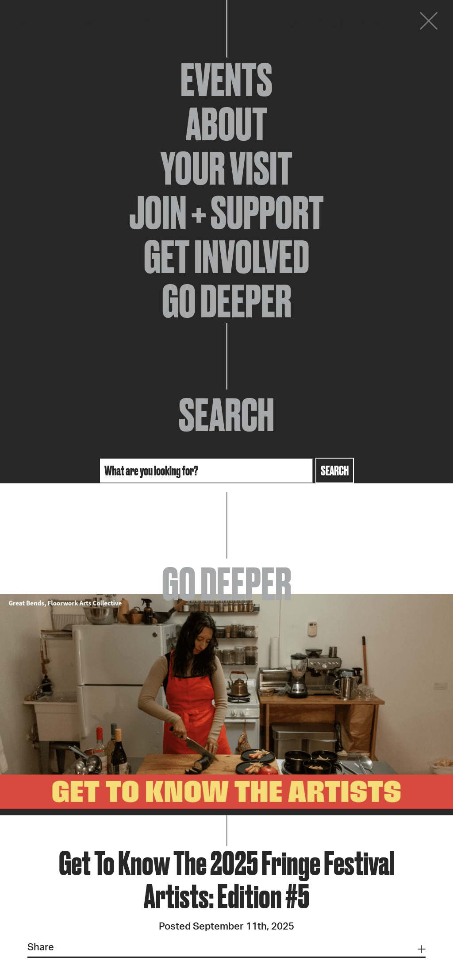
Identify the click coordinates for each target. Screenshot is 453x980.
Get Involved (226, 257)
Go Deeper (227, 301)
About (226, 124)
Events (226, 80)
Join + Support (226, 212)
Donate (375, 23)
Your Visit (226, 168)
